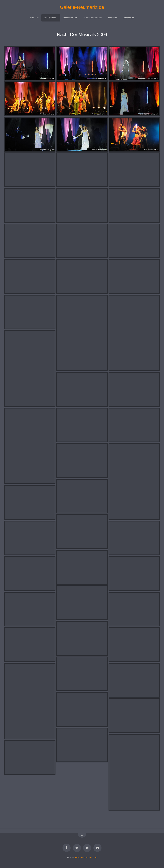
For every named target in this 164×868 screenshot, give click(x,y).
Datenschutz (128, 18)
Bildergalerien (50, 18)
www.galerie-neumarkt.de (86, 857)
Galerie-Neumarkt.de (82, 7)
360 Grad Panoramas (93, 18)
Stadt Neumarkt (70, 18)
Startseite (34, 18)
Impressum (113, 18)
